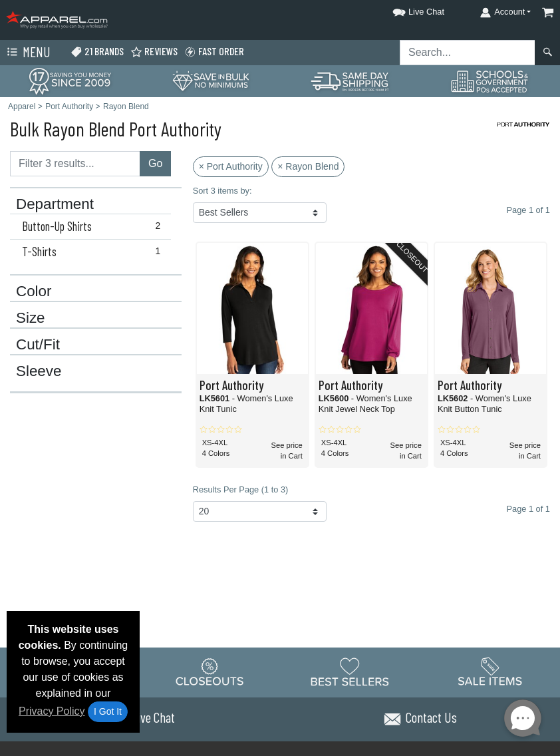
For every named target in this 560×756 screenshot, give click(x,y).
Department (55, 204)
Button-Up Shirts (94, 226)
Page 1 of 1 (528, 509)
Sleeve (39, 371)
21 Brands (97, 52)
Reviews (154, 52)
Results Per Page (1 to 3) (241, 489)
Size (31, 318)
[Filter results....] (75, 164)
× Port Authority (231, 166)
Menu (27, 53)
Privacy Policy (52, 711)
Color (34, 291)
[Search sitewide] (468, 53)
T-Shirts (94, 252)
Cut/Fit (38, 345)
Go (155, 163)
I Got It (108, 711)
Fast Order (214, 52)
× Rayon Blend (308, 166)
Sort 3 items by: (222, 191)
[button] (406, 10)
